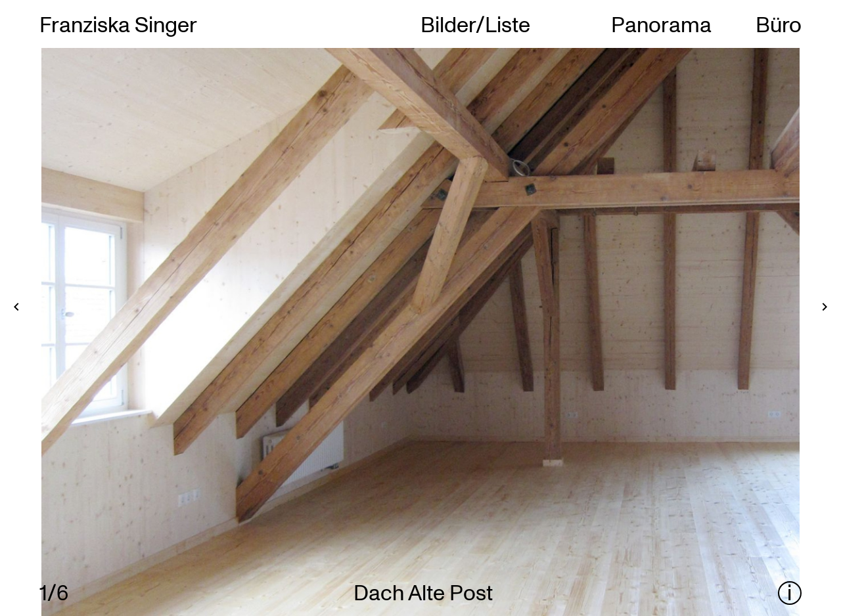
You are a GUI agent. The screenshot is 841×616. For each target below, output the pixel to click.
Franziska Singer (118, 24)
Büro (779, 24)
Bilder (448, 24)
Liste (508, 24)
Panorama (661, 24)
